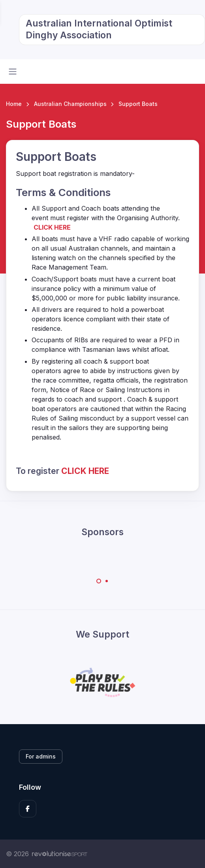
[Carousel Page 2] (107, 581)
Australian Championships (70, 104)
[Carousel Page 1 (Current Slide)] (99, 581)
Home (14, 104)
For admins (41, 756)
